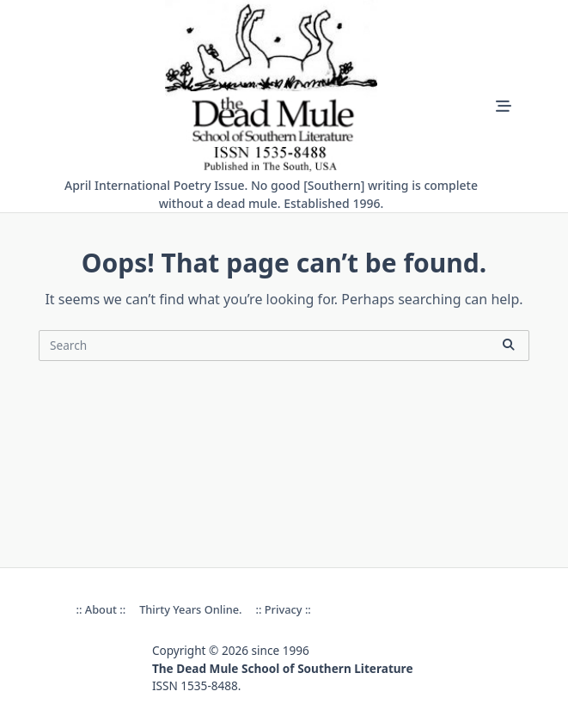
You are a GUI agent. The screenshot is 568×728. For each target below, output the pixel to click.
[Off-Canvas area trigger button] (504, 106)
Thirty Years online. (190, 609)
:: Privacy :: (283, 609)
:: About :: (101, 609)
